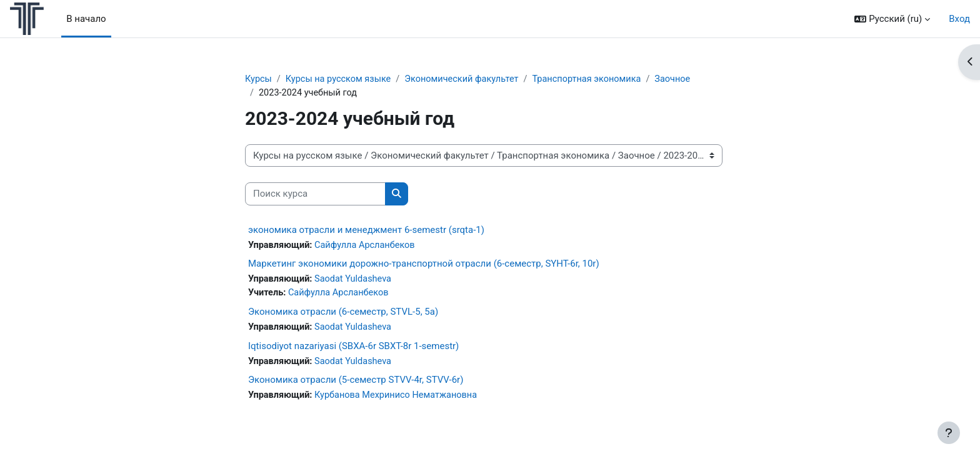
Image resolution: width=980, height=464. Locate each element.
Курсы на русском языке (341, 79)
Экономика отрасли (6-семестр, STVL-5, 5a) (343, 314)
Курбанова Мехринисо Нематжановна (401, 399)
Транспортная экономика (597, 79)
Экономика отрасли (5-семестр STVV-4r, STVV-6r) (356, 383)
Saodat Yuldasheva (357, 281)
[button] (892, 19)
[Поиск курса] (315, 195)
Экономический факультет (468, 79)
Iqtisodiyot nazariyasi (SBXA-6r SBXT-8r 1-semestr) (353, 348)
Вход (959, 19)
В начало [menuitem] (86, 19)
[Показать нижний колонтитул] (949, 433)
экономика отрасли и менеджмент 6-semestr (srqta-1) (366, 230)
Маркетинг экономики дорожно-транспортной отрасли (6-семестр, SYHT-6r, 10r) (424, 265)
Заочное (686, 79)
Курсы (259, 79)
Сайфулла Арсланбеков (369, 246)
